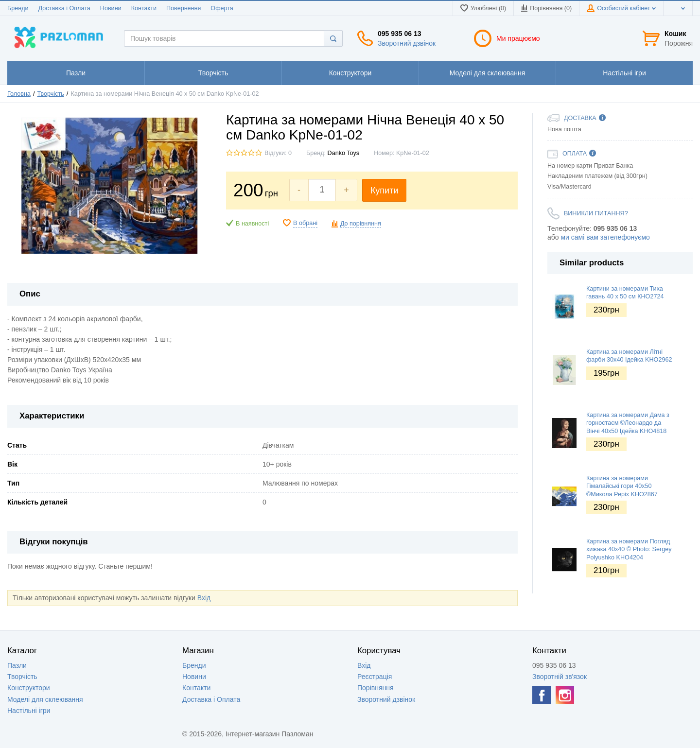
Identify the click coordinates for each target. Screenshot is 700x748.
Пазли (17, 665)
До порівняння (361, 224)
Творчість (50, 94)
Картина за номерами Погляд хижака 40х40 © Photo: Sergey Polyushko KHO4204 (629, 549)
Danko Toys (344, 153)
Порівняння (376, 688)
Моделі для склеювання (45, 699)
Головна (19, 94)
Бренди (18, 8)
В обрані (305, 223)
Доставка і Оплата (64, 8)
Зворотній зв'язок (560, 677)
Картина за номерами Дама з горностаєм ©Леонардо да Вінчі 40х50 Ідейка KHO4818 (628, 423)
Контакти (144, 8)
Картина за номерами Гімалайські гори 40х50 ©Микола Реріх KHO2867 (622, 486)
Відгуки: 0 (278, 153)
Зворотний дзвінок (407, 43)
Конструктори (29, 688)
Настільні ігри (29, 711)
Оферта (222, 8)
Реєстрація (375, 677)
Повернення (184, 8)
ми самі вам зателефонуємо (605, 237)
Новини (111, 8)
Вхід (204, 598)
